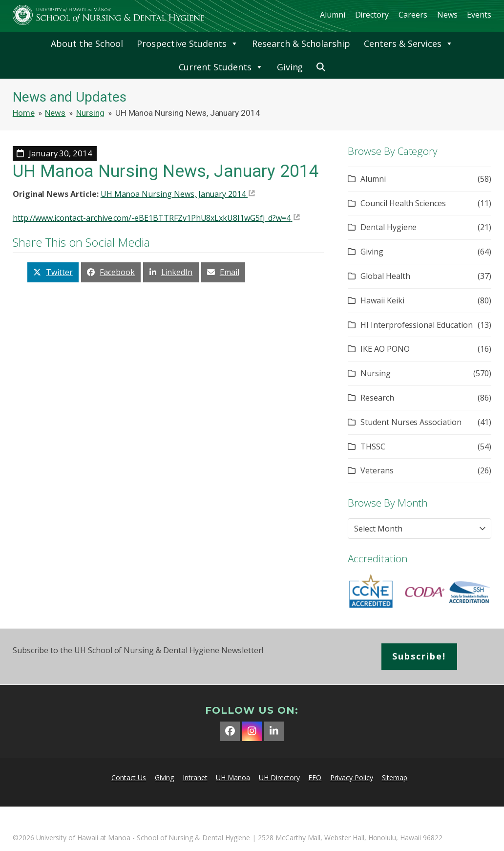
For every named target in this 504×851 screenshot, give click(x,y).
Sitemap (395, 777)
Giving (290, 67)
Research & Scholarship (301, 43)
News (447, 15)
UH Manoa (233, 777)
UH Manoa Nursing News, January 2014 (173, 194)
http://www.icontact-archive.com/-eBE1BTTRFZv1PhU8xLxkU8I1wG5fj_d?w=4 (152, 218)
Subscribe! (419, 656)
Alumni (333, 15)
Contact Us (129, 777)
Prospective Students (188, 43)
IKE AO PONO (385, 349)
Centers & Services (409, 43)
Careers (413, 15)
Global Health (385, 276)
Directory (372, 15)
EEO (315, 777)
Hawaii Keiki (382, 300)
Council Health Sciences (403, 203)
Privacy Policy (351, 777)
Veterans (377, 470)
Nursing (376, 373)
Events (479, 15)
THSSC (373, 447)
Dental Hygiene (388, 227)
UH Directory (279, 777)
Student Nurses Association (411, 422)
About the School (87, 43)
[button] (321, 67)
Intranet (195, 777)
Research (377, 398)
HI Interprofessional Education (417, 325)
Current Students (221, 67)
